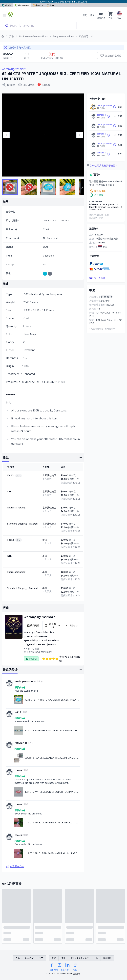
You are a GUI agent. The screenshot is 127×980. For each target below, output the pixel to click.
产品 (12, 36)
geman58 (101, 115)
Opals (6, 5)
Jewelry (38, 5)
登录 (92, 15)
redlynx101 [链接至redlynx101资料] (21, 743)
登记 (85, 15)
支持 (96, 958)
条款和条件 (65, 970)
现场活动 (72, 625)
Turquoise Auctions (63, 36)
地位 (75, 970)
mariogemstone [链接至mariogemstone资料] (24, 681)
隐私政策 (54, 970)
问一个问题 (97, 278)
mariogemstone (104, 105)
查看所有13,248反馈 (61, 659)
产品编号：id (86, 36)
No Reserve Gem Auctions (33, 36)
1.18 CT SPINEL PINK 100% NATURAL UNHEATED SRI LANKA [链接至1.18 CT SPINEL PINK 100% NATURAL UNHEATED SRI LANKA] (52, 853)
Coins (51, 5)
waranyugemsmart (14, 69)
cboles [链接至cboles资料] (18, 770)
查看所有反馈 (15, 866)
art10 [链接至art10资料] (18, 712)
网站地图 (107, 958)
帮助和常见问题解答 (80, 958)
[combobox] (40, 26)
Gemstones (22, 5)
